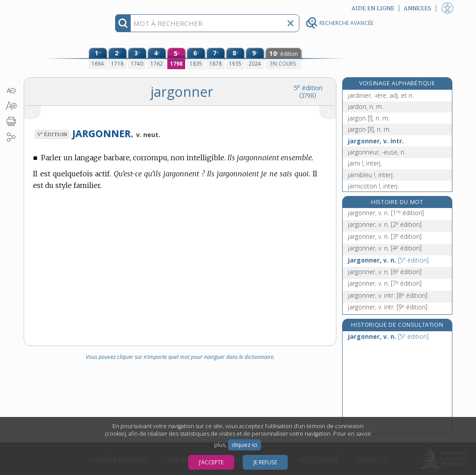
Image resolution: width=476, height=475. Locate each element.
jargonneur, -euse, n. (377, 152)
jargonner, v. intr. (376, 141)
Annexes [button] (418, 8)
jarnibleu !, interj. (371, 175)
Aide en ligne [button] (373, 8)
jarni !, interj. (365, 163)
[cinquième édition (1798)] (176, 58)
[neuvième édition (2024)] (255, 58)
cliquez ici (244, 445)
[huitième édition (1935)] (235, 58)
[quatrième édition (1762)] (157, 58)
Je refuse (265, 462)
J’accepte (211, 462)
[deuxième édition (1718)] (117, 58)
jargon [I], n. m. (369, 118)
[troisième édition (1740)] (137, 58)
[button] (11, 91)
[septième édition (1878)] (215, 58)
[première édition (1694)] (98, 58)
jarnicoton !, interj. (373, 186)
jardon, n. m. (366, 106)
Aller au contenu (58, 8)
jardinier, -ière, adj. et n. (381, 95)
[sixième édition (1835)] (196, 58)
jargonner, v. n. (386, 213)
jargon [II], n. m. (369, 129)
